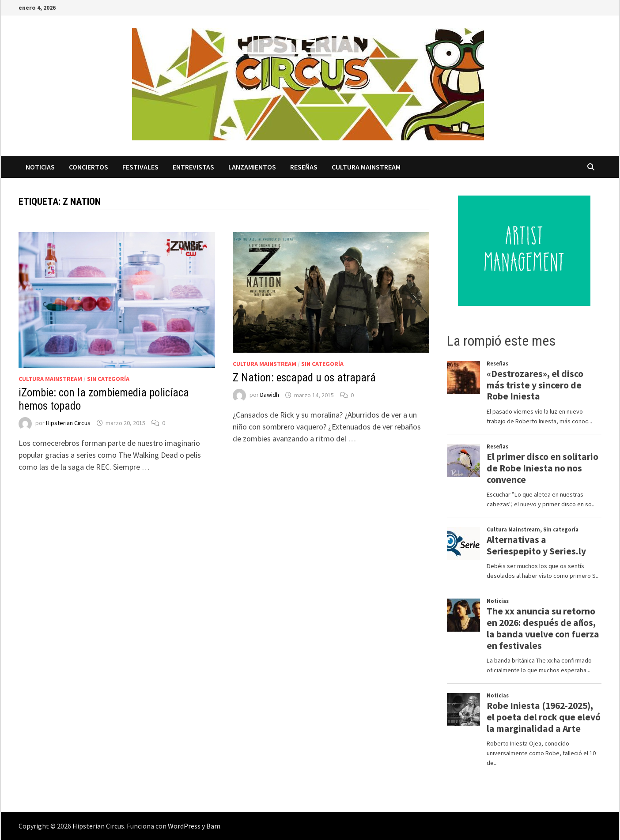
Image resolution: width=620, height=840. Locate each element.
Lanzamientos (252, 167)
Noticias (40, 167)
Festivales (140, 167)
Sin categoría (108, 379)
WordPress (184, 826)
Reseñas (304, 167)
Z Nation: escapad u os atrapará (304, 378)
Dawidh (270, 395)
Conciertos (89, 167)
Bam (213, 826)
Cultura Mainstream (366, 167)
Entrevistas (193, 167)
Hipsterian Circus (68, 423)
